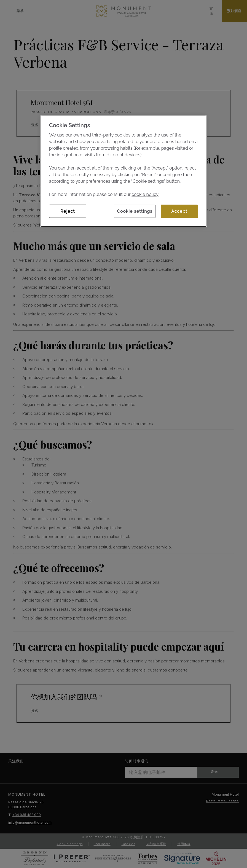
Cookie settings (135, 211)
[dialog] (123, 171)
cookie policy (145, 194)
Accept (179, 211)
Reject (68, 211)
